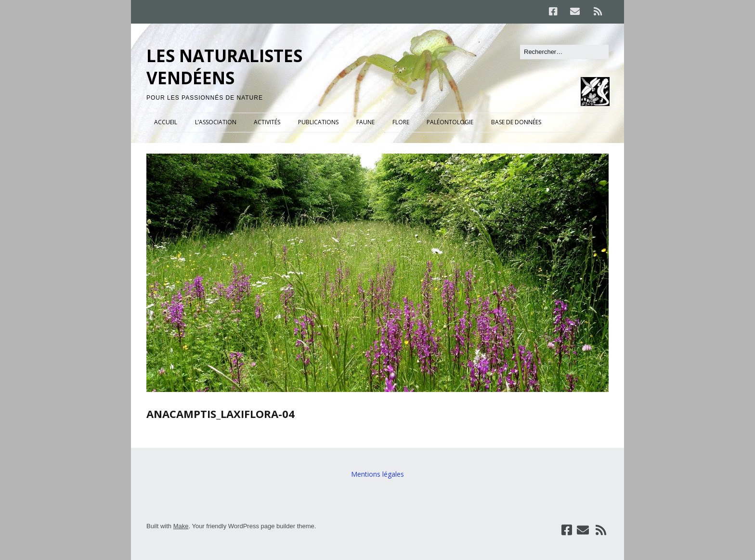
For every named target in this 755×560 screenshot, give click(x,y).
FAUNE (365, 122)
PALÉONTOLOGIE (450, 122)
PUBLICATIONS (318, 122)
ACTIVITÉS (267, 122)
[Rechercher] (564, 52)
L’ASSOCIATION (216, 122)
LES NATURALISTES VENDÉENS (224, 67)
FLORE (401, 122)
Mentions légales (377, 474)
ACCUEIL (166, 122)
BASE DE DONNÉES (516, 122)
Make (181, 526)
